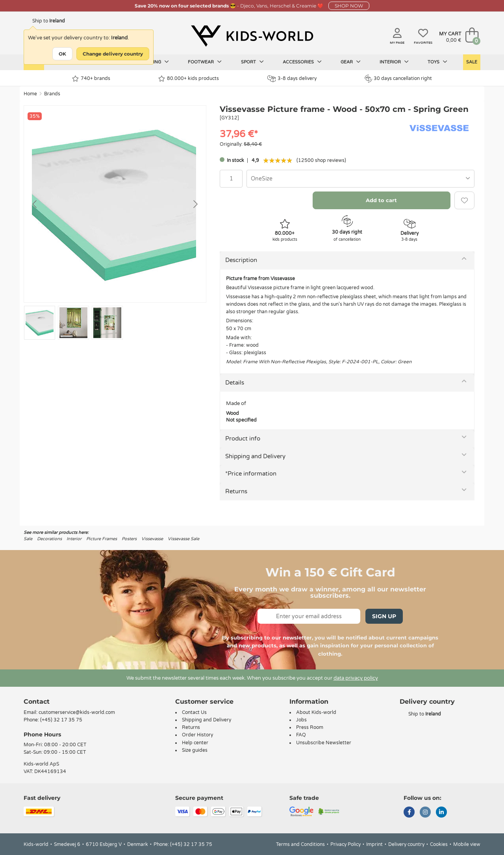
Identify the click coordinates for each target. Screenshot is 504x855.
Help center (195, 743)
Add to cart (381, 200)
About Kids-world (316, 712)
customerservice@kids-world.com (77, 712)
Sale (472, 62)
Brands (52, 94)
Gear (351, 62)
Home (30, 94)
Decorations (49, 539)
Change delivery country (113, 54)
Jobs (301, 720)
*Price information (251, 474)
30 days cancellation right (398, 78)
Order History (197, 735)
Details (235, 383)
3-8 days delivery (292, 79)
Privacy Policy (346, 844)
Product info (243, 439)
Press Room (310, 727)
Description (241, 260)
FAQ (301, 735)
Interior (394, 62)
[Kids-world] (252, 36)
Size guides (195, 750)
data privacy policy (356, 678)
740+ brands (91, 79)
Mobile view (467, 844)
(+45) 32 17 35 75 (61, 720)
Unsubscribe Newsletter (324, 743)
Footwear (205, 62)
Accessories (302, 62)
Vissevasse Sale (183, 539)
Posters (129, 539)
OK (62, 54)
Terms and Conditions (300, 844)
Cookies (439, 844)
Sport (252, 62)
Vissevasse (152, 539)
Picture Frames (102, 539)
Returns (236, 491)
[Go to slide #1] (40, 323)
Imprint (374, 844)
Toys (437, 62)
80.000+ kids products (189, 79)
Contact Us (194, 712)
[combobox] (360, 179)
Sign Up (384, 616)
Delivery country (406, 844)
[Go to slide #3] (107, 323)
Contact (37, 702)
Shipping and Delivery (255, 456)
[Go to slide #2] (73, 323)
